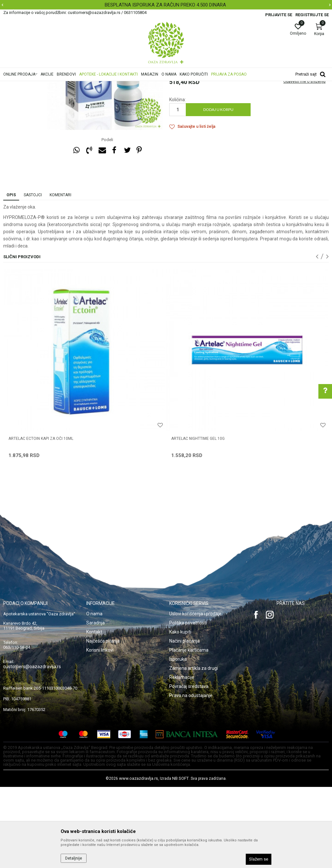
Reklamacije (182, 758)
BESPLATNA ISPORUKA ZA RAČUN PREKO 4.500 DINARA (165, 5)
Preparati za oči (146, 85)
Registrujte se (312, 15)
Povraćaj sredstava (189, 767)
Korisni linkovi (100, 731)
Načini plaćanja (184, 722)
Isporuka (178, 740)
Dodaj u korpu (218, 191)
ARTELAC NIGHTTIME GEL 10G (198, 520)
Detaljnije (74, 858)
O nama (94, 695)
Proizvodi (69, 85)
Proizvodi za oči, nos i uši (105, 85)
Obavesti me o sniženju (304, 163)
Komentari (60, 276)
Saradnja (95, 704)
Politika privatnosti (188, 704)
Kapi (168, 85)
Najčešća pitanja (103, 722)
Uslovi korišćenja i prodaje (195, 695)
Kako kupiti (180, 713)
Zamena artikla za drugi (194, 749)
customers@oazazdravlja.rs (32, 748)
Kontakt (94, 713)
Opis (11, 276)
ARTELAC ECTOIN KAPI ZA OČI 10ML (41, 520)
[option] (166, 5)
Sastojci (33, 276)
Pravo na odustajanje (191, 777)
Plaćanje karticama (189, 731)
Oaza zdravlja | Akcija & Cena (30, 85)
